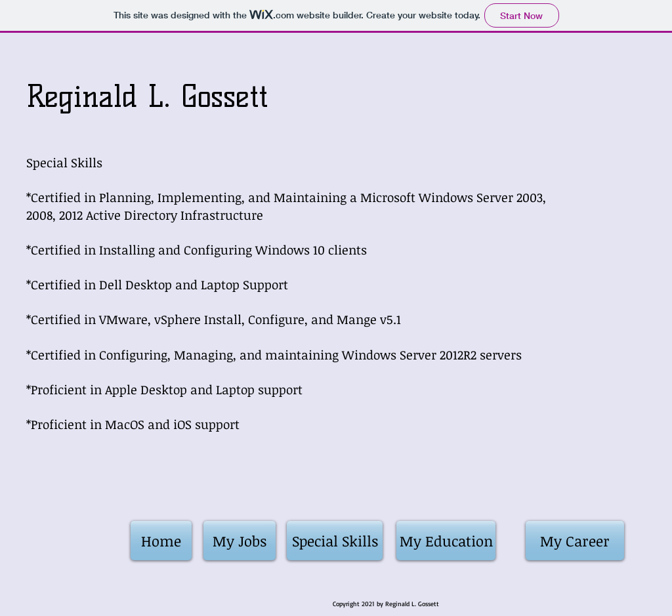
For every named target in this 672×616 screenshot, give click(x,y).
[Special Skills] (335, 541)
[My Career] (575, 541)
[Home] (161, 541)
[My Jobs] (240, 541)
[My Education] (446, 541)
